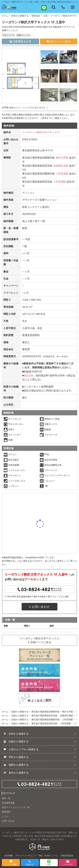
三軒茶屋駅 (62, 173)
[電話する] (63, 7)
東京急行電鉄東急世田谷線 (44, 716)
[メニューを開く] (73, 7)
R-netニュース (51, 856)
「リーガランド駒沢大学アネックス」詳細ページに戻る (39, 640)
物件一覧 (6, 798)
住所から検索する (20, 16)
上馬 (45, 16)
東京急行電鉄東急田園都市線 (45, 712)
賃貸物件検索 (8, 803)
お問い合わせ (39, 607)
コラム (5, 816)
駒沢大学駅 (62, 157)
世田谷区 (36, 16)
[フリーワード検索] (54, 7)
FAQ (40, 856)
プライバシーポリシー (26, 856)
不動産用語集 (67, 856)
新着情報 (6, 812)
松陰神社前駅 (61, 166)
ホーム (5, 16)
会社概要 (9, 856)
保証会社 (29, 375)
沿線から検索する (20, 712)
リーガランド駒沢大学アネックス (41, 132)
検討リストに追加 (59, 41)
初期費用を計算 (20, 41)
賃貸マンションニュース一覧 (16, 807)
